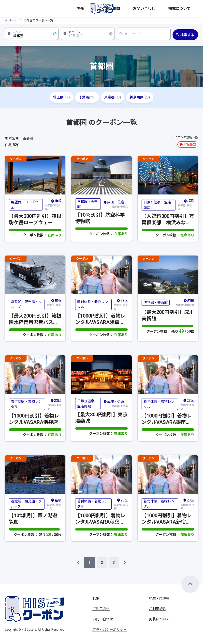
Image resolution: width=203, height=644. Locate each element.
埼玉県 (53, 97)
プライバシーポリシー (110, 630)
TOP (96, 598)
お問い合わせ (167, 8)
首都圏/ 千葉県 (116, 204)
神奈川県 (148, 97)
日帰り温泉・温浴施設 (157, 205)
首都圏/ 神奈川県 (53, 204)
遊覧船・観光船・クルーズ (26, 304)
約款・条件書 (159, 598)
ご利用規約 (158, 609)
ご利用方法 (101, 609)
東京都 (115, 97)
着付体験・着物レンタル (93, 304)
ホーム (13, 20)
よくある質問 (145, 8)
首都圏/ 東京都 (121, 304)
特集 (130, 8)
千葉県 (84, 97)
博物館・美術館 (87, 204)
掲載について (188, 8)
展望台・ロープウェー (24, 205)
